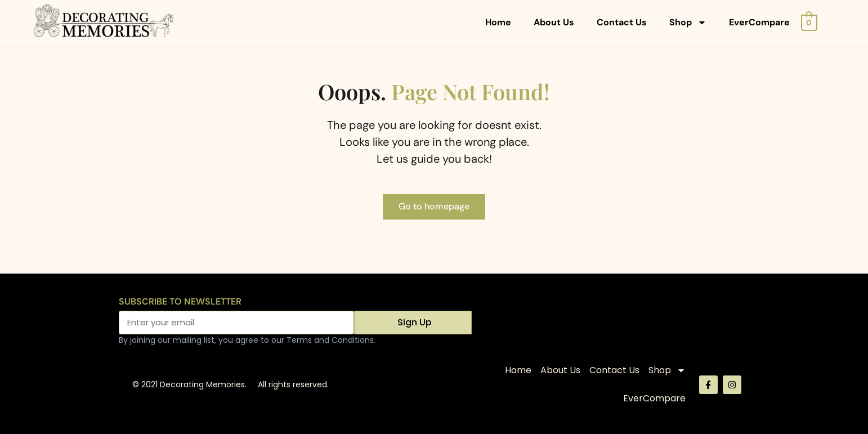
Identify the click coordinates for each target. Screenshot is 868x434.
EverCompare (759, 22)
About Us (554, 22)
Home (498, 22)
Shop (688, 23)
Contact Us (622, 22)
